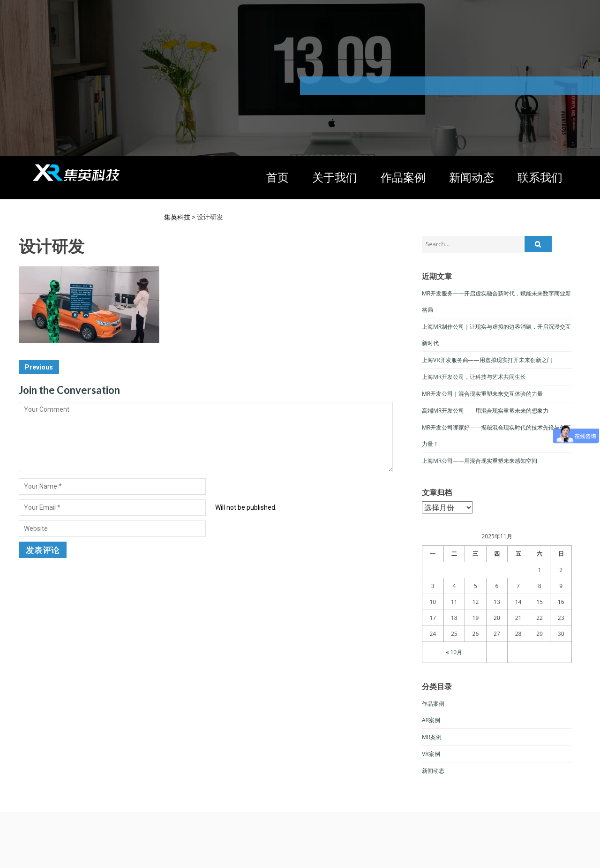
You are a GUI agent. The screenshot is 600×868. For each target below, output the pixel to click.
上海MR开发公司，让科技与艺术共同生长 (474, 377)
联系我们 (540, 177)
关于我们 (335, 177)
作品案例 (403, 177)
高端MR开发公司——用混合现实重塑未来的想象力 (485, 411)
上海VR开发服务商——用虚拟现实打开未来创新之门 (487, 360)
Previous (39, 367)
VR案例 (431, 754)
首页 (277, 177)
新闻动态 (472, 177)
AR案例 (431, 720)
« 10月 (454, 652)
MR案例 (432, 737)
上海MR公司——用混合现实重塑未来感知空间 (480, 461)
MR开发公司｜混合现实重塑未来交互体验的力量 (482, 394)
